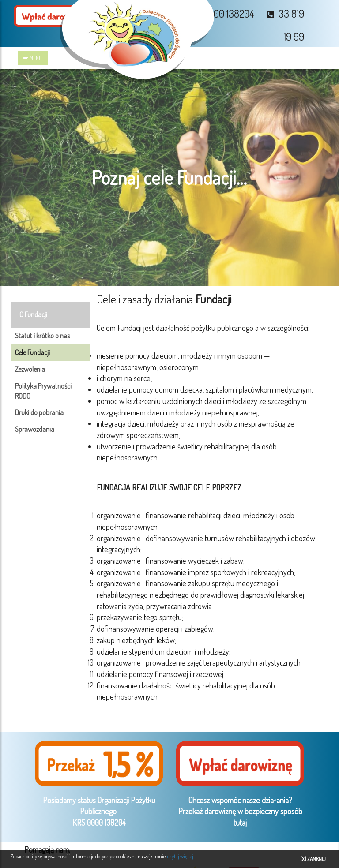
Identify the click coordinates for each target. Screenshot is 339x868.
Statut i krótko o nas (42, 336)
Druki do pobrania (39, 412)
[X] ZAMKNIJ (313, 859)
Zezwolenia (30, 369)
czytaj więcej (180, 856)
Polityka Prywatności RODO (43, 391)
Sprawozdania (35, 429)
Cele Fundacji (32, 352)
